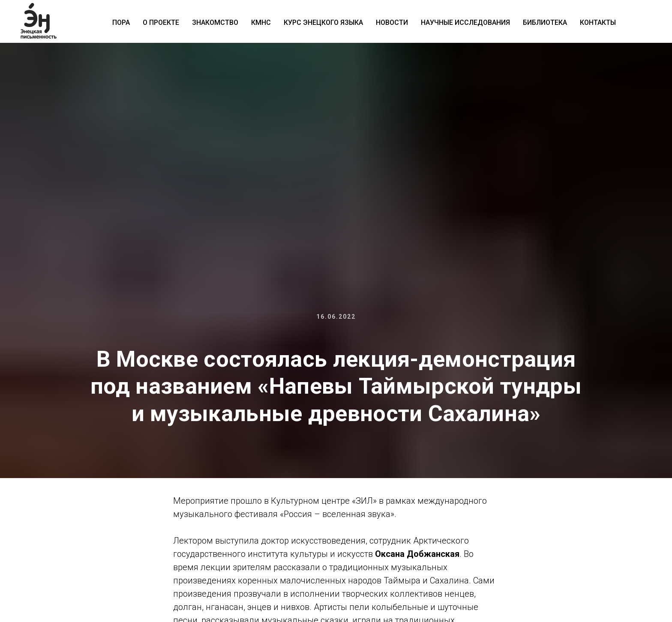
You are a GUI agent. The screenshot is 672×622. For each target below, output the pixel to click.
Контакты (598, 22)
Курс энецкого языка (323, 22)
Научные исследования (465, 22)
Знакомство (215, 22)
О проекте (161, 22)
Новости (392, 22)
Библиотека (545, 22)
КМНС (261, 22)
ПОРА (121, 22)
